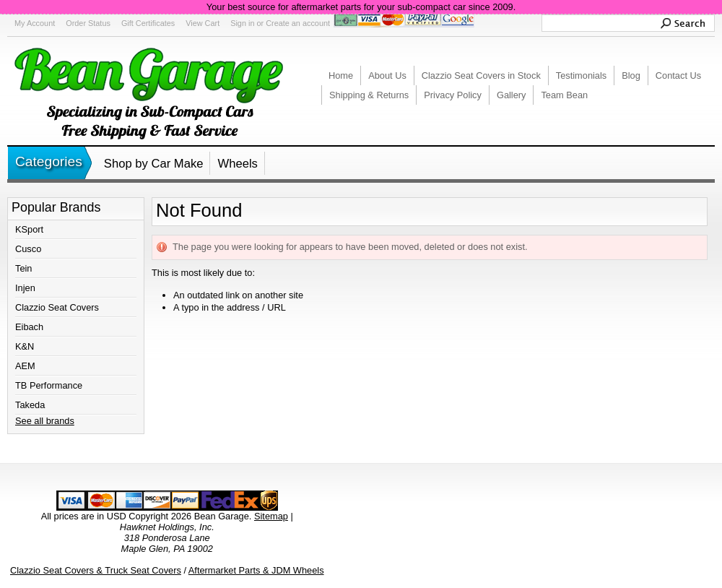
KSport (29, 229)
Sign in (242, 23)
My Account (35, 23)
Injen (25, 288)
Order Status (88, 23)
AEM (25, 366)
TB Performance (49, 385)
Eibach (29, 327)
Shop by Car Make (154, 164)
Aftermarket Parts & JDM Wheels (256, 570)
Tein (23, 268)
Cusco (28, 249)
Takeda (30, 405)
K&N (25, 346)
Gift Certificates (148, 23)
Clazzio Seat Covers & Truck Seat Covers (96, 570)
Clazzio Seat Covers (57, 307)
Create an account (298, 23)
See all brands (45, 421)
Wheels (237, 164)
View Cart (203, 23)
